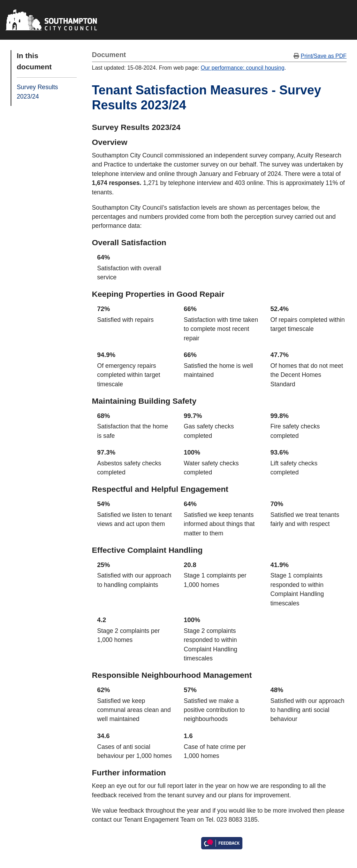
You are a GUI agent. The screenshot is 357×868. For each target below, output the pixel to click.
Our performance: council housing (243, 68)
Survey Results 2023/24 (37, 92)
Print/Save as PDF (324, 56)
